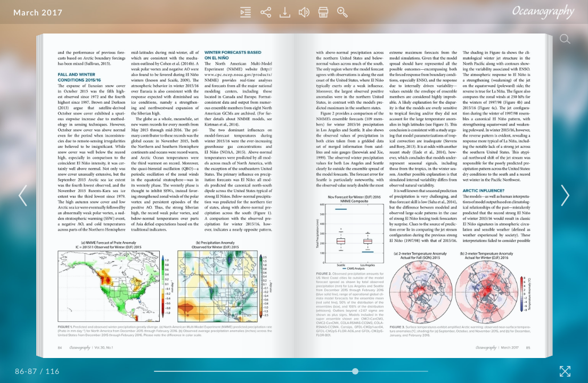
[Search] (565, 39)
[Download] (285, 12)
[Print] (323, 12)
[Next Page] (563, 195)
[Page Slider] (291, 371)
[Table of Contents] (246, 12)
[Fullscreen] (565, 371)
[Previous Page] (24, 195)
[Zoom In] (342, 12)
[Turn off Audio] (304, 12)
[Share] (266, 12)
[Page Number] (27, 371)
